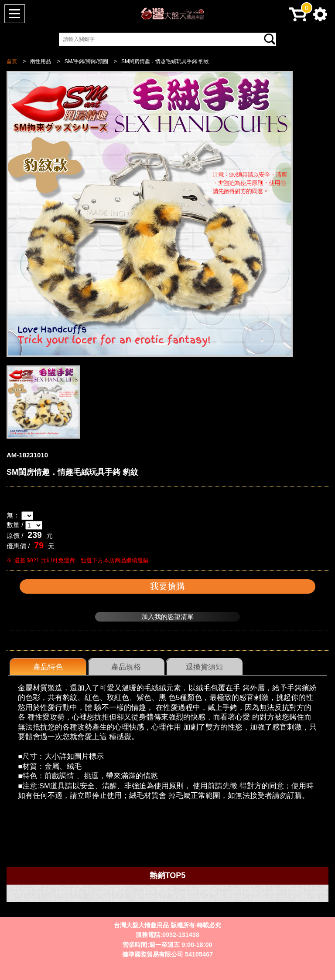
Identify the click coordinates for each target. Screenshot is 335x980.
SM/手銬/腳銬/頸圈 (86, 61)
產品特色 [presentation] (48, 667)
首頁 (12, 61)
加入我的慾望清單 (167, 617)
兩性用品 (41, 61)
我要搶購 (167, 586)
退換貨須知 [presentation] (204, 667)
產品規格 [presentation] (126, 667)
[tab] (48, 667)
